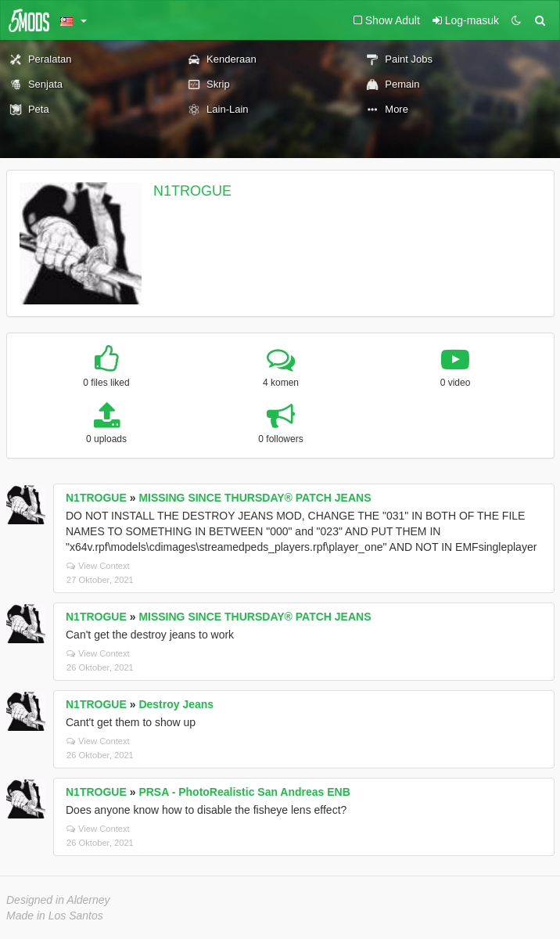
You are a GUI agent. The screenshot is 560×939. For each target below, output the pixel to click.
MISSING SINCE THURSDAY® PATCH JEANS (255, 498)
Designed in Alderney (58, 900)
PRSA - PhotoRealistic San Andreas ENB (244, 792)
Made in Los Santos (55, 916)
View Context (98, 566)
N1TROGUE (192, 191)
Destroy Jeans (176, 704)
